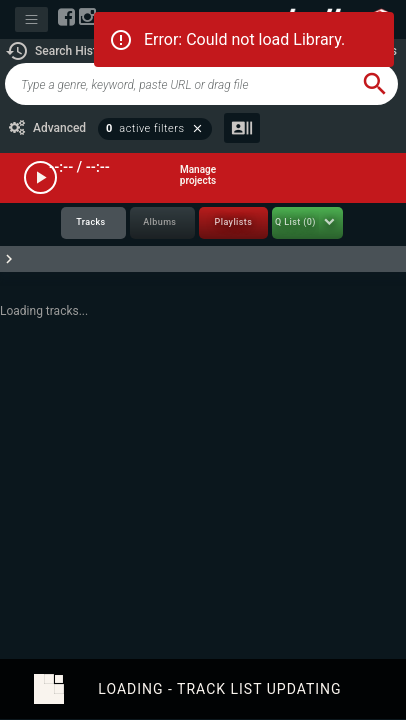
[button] (59, 51)
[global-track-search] (178, 84)
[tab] (93, 223)
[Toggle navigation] (31, 19)
